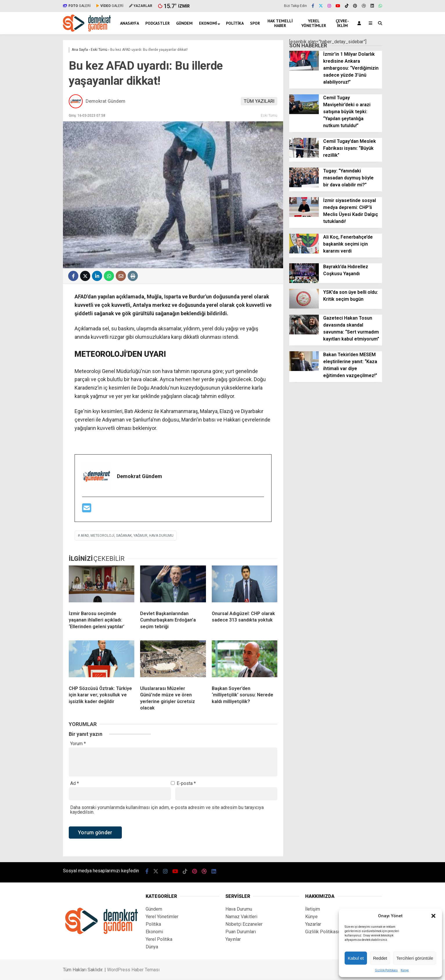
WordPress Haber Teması (133, 970)
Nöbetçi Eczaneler (244, 924)
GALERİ (77, 6)
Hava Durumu (239, 909)
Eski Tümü (269, 115)
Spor (255, 23)
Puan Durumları (241, 932)
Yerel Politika (159, 939)
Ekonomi (208, 23)
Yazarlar (313, 924)
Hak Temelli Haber (280, 23)
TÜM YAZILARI (259, 101)
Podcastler (158, 23)
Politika (235, 23)
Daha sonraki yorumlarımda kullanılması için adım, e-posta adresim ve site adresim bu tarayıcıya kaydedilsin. (167, 810)
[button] (433, 916)
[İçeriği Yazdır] (133, 276)
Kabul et (356, 958)
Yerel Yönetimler (314, 23)
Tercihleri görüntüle (415, 958)
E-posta (186, 783)
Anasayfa (130, 23)
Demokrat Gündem (105, 101)
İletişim (313, 909)
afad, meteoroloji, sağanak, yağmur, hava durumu (127, 536)
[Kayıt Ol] (360, 23)
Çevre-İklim (342, 23)
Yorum (78, 744)
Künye (405, 970)
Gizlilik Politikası (386, 970)
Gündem (184, 23)
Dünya (152, 947)
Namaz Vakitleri (241, 917)
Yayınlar (233, 939)
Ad (75, 783)
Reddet (380, 958)
